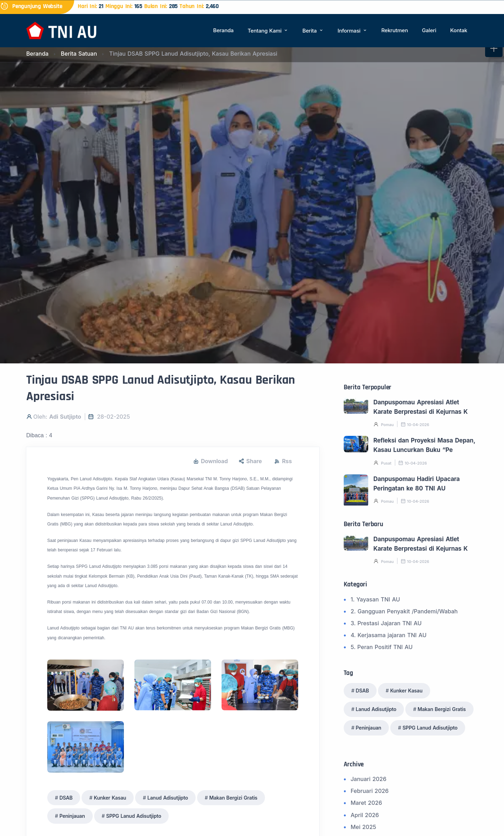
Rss (283, 461)
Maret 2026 (366, 803)
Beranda (223, 30)
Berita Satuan (79, 54)
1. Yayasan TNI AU (375, 599)
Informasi (353, 31)
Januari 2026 (369, 779)
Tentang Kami (268, 31)
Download (211, 461)
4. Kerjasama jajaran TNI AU (389, 635)
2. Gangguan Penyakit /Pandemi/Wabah (404, 611)
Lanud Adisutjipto (168, 798)
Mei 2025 (363, 827)
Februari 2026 (370, 791)
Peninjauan (72, 816)
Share (250, 461)
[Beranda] (61, 30)
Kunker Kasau (110, 798)
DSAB (66, 798)
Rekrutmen (394, 30)
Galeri (429, 30)
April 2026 (365, 815)
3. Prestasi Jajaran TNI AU (386, 623)
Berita (313, 31)
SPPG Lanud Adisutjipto (134, 816)
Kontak (459, 30)
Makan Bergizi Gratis (233, 798)
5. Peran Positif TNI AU (382, 647)
